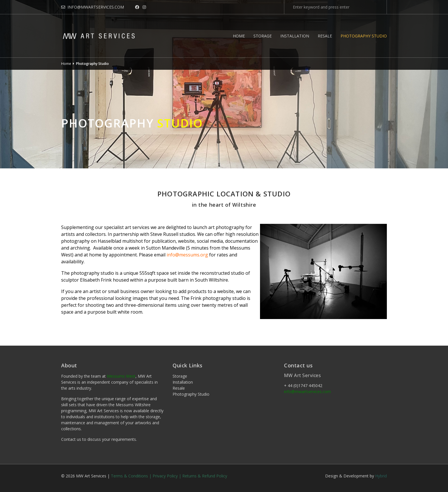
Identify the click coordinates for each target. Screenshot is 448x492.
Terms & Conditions (129, 476)
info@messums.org (187, 255)
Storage (263, 36)
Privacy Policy (165, 476)
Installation (295, 36)
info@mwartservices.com (93, 7)
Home (239, 36)
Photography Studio (364, 36)
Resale (325, 36)
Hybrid (381, 476)
